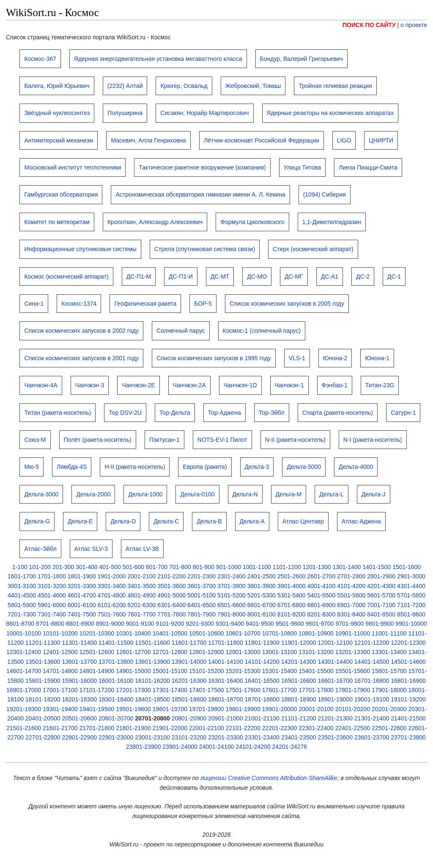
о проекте (414, 25)
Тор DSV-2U (125, 413)
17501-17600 (243, 690)
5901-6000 (52, 605)
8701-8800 (50, 624)
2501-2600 (292, 576)
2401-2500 (262, 576)
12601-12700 (133, 652)
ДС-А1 (330, 277)
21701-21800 (97, 728)
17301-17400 (170, 690)
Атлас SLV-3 (91, 549)
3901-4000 (292, 586)
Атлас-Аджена (361, 521)
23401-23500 (299, 737)
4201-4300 (381, 586)
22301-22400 (316, 728)
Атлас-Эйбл (40, 549)
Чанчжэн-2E (138, 385)
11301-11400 (79, 643)
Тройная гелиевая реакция (335, 86)
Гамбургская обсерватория (61, 194)
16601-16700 (335, 681)
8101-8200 (292, 614)
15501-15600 (353, 671)
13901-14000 (189, 662)
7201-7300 (22, 614)
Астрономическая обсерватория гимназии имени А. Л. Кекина (200, 194)
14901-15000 (133, 671)
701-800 (180, 567)
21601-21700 (60, 728)
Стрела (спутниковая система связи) (205, 249)
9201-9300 (200, 624)
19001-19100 (372, 699)
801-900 (204, 567)
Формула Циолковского (252, 222)
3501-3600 (171, 586)
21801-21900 (133, 728)
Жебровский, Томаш (253, 86)
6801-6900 (321, 605)
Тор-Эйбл (272, 413)
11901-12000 (299, 643)
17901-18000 (389, 690)
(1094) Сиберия (325, 194)
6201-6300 (141, 605)
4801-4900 (141, 595)
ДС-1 (394, 277)
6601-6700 (262, 605)
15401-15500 (316, 671)
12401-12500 (60, 652)
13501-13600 (43, 662)
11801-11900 (262, 643)
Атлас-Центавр (303, 521)
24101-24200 (253, 747)
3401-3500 (141, 586)
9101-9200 (170, 624)
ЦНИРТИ (381, 140)
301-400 (86, 567)
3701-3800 (232, 586)
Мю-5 (32, 467)
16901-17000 (24, 690)
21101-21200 (299, 718)
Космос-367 (40, 59)
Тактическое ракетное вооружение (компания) (202, 167)
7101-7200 (411, 605)
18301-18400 (116, 699)
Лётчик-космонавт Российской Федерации (262, 140)
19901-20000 (280, 709)
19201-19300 (24, 709)
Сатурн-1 (403, 413)
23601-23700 (372, 737)
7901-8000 (232, 614)
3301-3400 (112, 586)
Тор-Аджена (225, 413)
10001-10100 (24, 633)
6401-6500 (201, 605)
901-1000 (229, 567)
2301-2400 (232, 576)
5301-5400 (292, 595)
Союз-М (35, 440)
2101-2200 (171, 576)
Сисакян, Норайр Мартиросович (204, 113)
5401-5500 (321, 595)
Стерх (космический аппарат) (313, 249)
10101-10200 (60, 633)
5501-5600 (351, 595)
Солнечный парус (181, 331)
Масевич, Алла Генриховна (148, 140)
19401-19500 (97, 709)
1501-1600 (407, 567)
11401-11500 (116, 643)
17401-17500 (207, 690)
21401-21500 (408, 718)
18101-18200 (43, 699)
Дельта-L (332, 494)
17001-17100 (60, 690)
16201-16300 (189, 681)
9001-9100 (140, 624)
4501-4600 (52, 595)
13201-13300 (353, 652)
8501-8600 (411, 614)
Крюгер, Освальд (184, 86)
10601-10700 (243, 633)
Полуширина (125, 113)
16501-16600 (299, 681)
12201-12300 (408, 643)
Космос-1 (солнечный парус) (262, 331)
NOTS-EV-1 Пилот (222, 440)
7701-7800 (171, 614)
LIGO (344, 140)
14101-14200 (262, 662)
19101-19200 (408, 699)
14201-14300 (299, 662)
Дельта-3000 (41, 494)
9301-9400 (230, 624)
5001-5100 (201, 595)
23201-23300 (226, 737)
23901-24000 (180, 747)
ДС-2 (363, 277)
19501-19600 (133, 709)
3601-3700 (201, 586)
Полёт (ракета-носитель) (98, 440)
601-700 (157, 567)
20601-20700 (116, 718)
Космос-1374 (79, 304)
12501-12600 (97, 652)
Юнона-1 (377, 358)
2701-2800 (351, 576)
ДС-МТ (220, 277)
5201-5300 (262, 595)
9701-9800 (349, 624)
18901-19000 (335, 699)
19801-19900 (243, 709)
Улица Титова (303, 167)
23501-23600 (335, 737)
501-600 (133, 567)
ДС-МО (257, 277)
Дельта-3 (257, 467)
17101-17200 (97, 690)
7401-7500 (82, 614)
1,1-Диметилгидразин (332, 222)
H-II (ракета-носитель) (135, 467)
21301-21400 (372, 718)
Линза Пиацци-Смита (368, 167)
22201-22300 (280, 728)
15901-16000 (79, 681)
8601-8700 (20, 624)
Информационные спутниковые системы (80, 249)
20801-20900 (189, 718)
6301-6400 (171, 605)
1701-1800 (52, 576)
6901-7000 (351, 605)
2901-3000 (411, 576)
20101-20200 (353, 709)
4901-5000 (171, 595)
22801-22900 (79, 737)
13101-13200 (316, 652)
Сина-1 (34, 304)
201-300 (63, 567)
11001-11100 (389, 633)
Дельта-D (123, 521)
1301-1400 (347, 567)
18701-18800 (262, 699)
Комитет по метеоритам (57, 222)
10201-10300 (97, 633)
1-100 (20, 567)
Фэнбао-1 (335, 385)
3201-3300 (82, 586)
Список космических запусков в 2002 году (81, 331)
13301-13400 (389, 652)
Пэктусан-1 (164, 440)
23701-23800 (408, 737)
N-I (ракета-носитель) (373, 440)
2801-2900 (381, 576)
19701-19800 (207, 709)
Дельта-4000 (356, 467)
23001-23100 (152, 737)
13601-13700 (79, 662)
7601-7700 (141, 614)
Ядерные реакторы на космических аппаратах (330, 113)
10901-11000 (353, 633)
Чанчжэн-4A (41, 385)
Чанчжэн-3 (90, 385)
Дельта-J (374, 494)
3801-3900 (262, 586)
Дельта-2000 (93, 494)
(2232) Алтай (125, 86)
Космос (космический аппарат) (66, 277)
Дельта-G (37, 521)
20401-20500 (43, 718)
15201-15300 (243, 671)
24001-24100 (217, 747)
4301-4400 (411, 586)
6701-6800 (292, 605)
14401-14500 (372, 662)
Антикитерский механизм (59, 140)
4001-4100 (321, 586)
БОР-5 (203, 304)
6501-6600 (232, 605)
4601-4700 (82, 595)
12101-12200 (372, 643)
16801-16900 (408, 681)
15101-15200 (207, 671)
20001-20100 (316, 709)
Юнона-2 (335, 358)
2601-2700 (321, 576)
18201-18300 (79, 699)
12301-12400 (24, 652)
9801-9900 (380, 624)
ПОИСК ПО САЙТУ (369, 25)
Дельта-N (245, 494)
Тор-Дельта (175, 413)
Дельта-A (252, 521)
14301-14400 (335, 662)
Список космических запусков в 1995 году (214, 358)
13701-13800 (116, 662)
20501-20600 (79, 718)
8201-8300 (321, 614)
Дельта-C (166, 521)
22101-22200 (243, 728)
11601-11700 (189, 643)
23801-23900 (144, 747)
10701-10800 (280, 633)
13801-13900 (152, 662)
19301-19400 (60, 709)
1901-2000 (112, 576)
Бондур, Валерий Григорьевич (301, 59)
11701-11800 (226, 643)
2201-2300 (201, 576)
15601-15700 (389, 671)
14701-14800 (60, 671)
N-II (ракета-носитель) (295, 440)
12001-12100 (335, 643)
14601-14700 (24, 671)
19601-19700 (170, 709)
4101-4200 (351, 586)
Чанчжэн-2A (189, 385)
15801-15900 (43, 681)
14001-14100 (226, 662)
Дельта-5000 (304, 467)
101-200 (40, 567)
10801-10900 (316, 633)
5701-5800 (411, 595)
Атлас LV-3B (142, 549)
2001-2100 (141, 576)
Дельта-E (80, 521)
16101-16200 (152, 681)
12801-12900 (207, 652)
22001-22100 (207, 728)
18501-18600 (189, 699)
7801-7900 (201, 614)
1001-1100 (257, 567)
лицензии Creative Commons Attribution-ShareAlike (269, 778)
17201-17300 (133, 690)
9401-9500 (260, 624)
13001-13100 (280, 652)
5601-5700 (381, 595)
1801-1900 (82, 576)
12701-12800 (170, 652)
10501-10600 (207, 633)
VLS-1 (297, 358)
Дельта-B (209, 521)
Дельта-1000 (145, 494)
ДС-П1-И (181, 277)
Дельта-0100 (197, 494)
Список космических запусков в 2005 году (287, 304)
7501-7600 (112, 614)
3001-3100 (22, 586)
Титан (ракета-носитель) (58, 413)
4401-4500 (22, 595)
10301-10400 (133, 633)
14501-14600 (408, 662)
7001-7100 (381, 605)
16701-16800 (372, 681)
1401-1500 (377, 567)
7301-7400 (52, 614)
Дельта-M (289, 494)
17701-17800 (316, 690)
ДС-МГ (294, 277)
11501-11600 (152, 643)
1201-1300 (317, 567)
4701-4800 (112, 595)
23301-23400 (262, 737)
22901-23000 (116, 737)
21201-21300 (335, 718)
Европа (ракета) (205, 467)
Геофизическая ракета (145, 304)
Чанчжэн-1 (289, 385)
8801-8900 (80, 624)
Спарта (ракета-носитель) (338, 413)
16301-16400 (226, 681)
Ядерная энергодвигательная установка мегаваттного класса (158, 59)
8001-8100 (262, 614)
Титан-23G (380, 385)
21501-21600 (24, 728)
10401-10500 (170, 633)
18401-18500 (152, 699)
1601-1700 (22, 576)
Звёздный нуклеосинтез (57, 113)
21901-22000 (170, 728)
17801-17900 (353, 690)
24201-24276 (290, 747)
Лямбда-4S (72, 467)
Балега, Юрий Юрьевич (57, 86)
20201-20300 (389, 709)
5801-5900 (22, 605)
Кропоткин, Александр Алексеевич (155, 222)
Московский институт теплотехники (73, 167)
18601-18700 (226, 699)
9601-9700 (320, 624)
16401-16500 (262, 681)
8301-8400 (351, 614)
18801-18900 (299, 699)
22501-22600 (389, 728)
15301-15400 (280, 671)
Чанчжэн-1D (240, 385)
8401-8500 (381, 614)
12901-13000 (243, 652)
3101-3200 (52, 586)
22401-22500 (353, 728)
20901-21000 (226, 718)
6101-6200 (112, 605)
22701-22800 (43, 737)
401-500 (110, 567)
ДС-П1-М (139, 277)
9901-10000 (411, 624)
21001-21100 (262, 718)
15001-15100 (170, 671)
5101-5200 (232, 595)
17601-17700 (280, 690)
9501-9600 (290, 624)
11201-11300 (43, 643)
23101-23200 (189, 737)
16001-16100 (116, 681)
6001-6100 (82, 605)
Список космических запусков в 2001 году (81, 358)
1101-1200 (287, 567)
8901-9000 (110, 624)
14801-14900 (97, 671)
